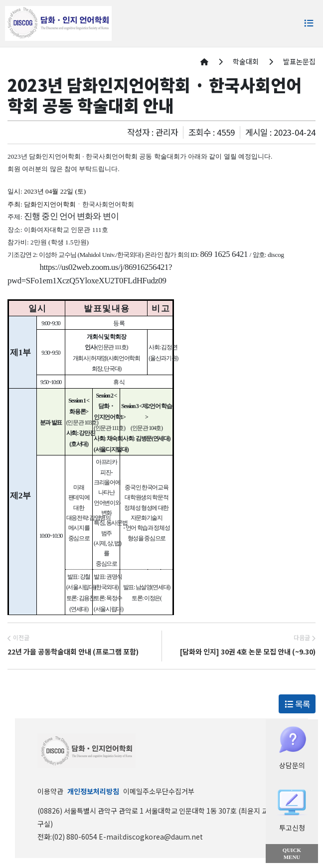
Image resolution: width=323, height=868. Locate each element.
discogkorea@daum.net (163, 837)
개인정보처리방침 (93, 791)
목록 (297, 704)
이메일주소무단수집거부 (159, 791)
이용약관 (50, 791)
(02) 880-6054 (75, 837)
